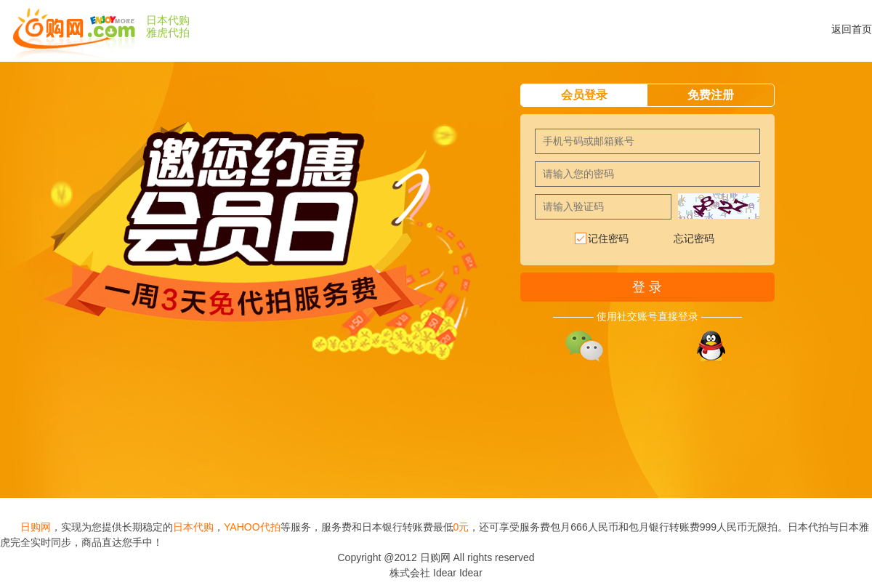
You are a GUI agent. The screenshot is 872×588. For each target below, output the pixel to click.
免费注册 (711, 95)
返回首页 (852, 29)
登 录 (647, 287)
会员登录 (584, 95)
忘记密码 (694, 238)
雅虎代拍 (168, 33)
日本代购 (168, 20)
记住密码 (601, 239)
